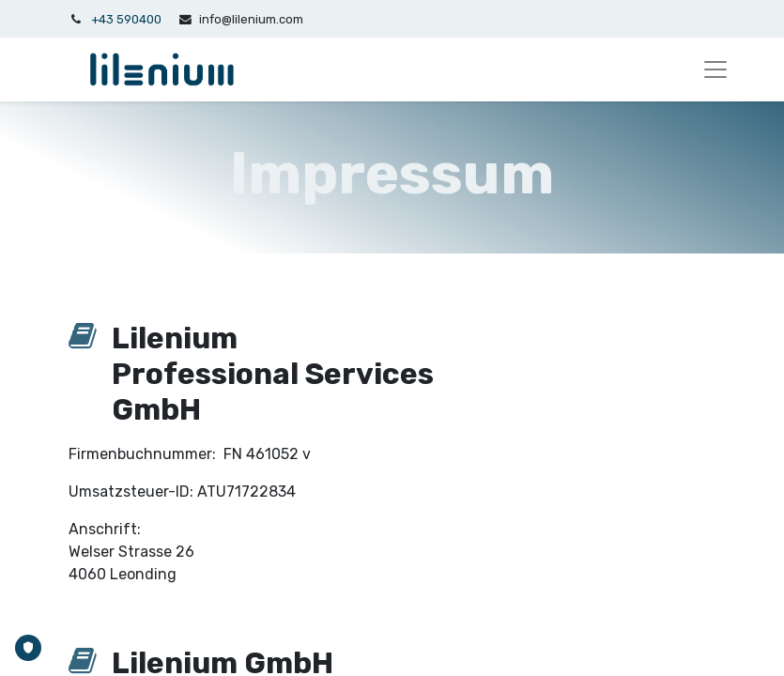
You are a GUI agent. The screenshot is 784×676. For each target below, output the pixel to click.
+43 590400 (126, 19)
